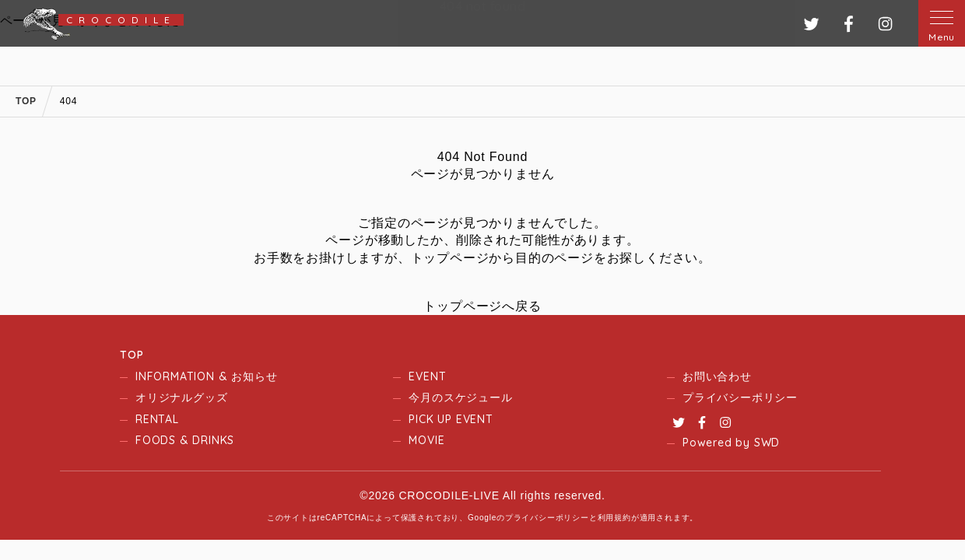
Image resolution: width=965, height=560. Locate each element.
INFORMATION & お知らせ (206, 376)
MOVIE (426, 440)
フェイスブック (849, 24)
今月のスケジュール (460, 397)
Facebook (702, 422)
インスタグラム (885, 24)
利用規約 (614, 518)
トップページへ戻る (482, 306)
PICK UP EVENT (451, 419)
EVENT (427, 376)
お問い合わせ (717, 376)
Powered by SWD (731, 443)
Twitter (679, 422)
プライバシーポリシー (740, 397)
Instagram (725, 422)
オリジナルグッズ (181, 397)
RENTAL (157, 419)
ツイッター (811, 24)
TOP (132, 355)
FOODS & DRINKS (185, 440)
